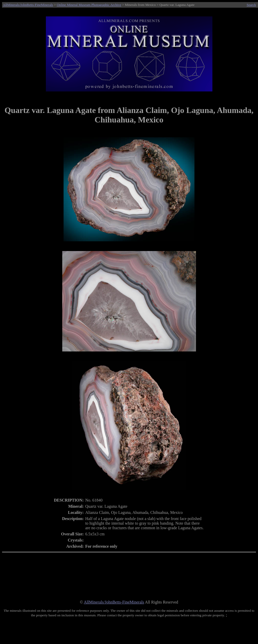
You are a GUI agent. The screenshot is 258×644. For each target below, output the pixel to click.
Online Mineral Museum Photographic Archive (89, 5)
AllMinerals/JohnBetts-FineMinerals (28, 5)
